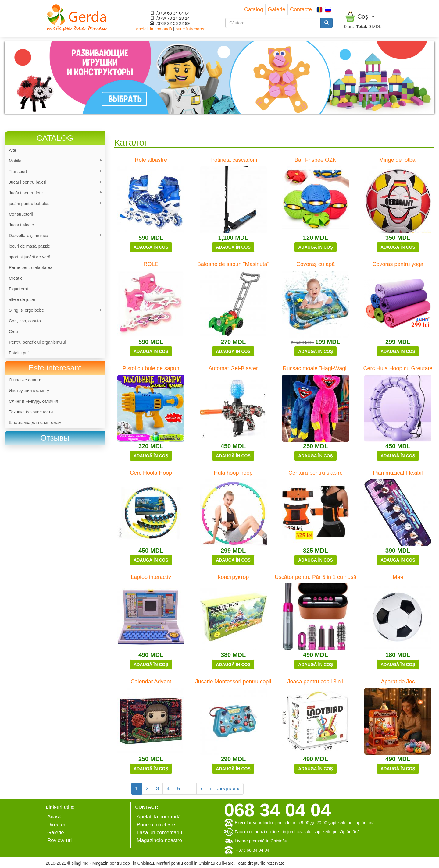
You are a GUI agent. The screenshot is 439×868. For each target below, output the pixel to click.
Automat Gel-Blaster (233, 368)
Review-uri (59, 840)
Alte (12, 150)
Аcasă (54, 817)
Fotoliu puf (19, 353)
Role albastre (151, 160)
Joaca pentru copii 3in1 (315, 682)
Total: (362, 27)
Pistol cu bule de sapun (151, 368)
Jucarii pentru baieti (53, 182)
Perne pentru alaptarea (31, 267)
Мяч (398, 577)
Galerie (277, 9)
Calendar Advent (151, 682)
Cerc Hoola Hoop (151, 473)
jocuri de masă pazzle (29, 246)
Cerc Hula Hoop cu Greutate (398, 368)
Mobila (53, 161)
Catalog (254, 9)
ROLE (151, 264)
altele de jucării (23, 299)
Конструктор (233, 577)
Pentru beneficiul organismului (37, 342)
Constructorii (21, 214)
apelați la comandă (154, 29)
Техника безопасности (31, 412)
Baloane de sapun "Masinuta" (233, 264)
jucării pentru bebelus (53, 204)
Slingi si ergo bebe (53, 310)
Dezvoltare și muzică (53, 236)
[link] (55, 438)
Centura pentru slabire (316, 473)
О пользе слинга (25, 380)
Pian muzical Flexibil (398, 473)
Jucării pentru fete (53, 193)
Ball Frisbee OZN (316, 160)
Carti (13, 331)
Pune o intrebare (156, 825)
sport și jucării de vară (30, 257)
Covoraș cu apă (316, 264)
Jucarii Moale (21, 225)
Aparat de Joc (398, 682)
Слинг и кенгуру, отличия (34, 401)
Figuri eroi (18, 289)
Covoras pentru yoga (398, 264)
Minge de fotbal (398, 160)
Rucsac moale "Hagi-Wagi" (315, 368)
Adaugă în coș (151, 247)
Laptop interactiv (151, 577)
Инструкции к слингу (29, 391)
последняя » (225, 789)
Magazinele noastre (159, 840)
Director (56, 825)
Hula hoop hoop (233, 473)
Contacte (301, 9)
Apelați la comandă (159, 817)
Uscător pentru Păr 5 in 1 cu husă (316, 577)
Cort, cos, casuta (25, 321)
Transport (53, 172)
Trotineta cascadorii (233, 160)
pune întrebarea (190, 29)
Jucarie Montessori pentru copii (233, 682)
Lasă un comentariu (160, 833)
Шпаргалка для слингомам (35, 423)
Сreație (16, 278)
